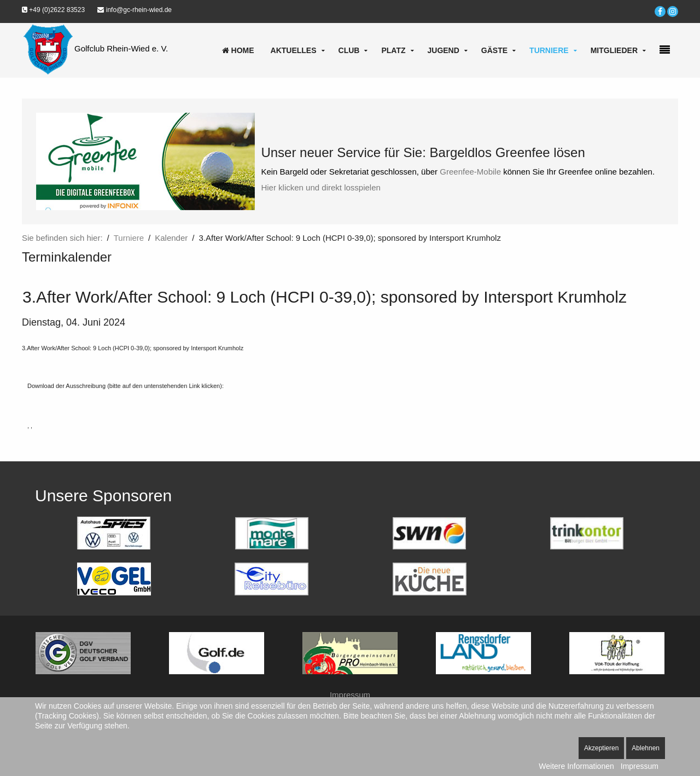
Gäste (494, 50)
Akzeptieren (601, 748)
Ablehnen (646, 748)
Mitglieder (614, 50)
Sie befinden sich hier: (62, 238)
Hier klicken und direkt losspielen (320, 187)
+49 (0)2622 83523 (53, 10)
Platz (393, 50)
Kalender (171, 238)
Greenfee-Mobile (470, 172)
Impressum (350, 695)
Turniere (549, 50)
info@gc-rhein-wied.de (135, 10)
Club (349, 50)
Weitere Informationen (576, 766)
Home (238, 50)
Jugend (444, 50)
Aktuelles (294, 50)
